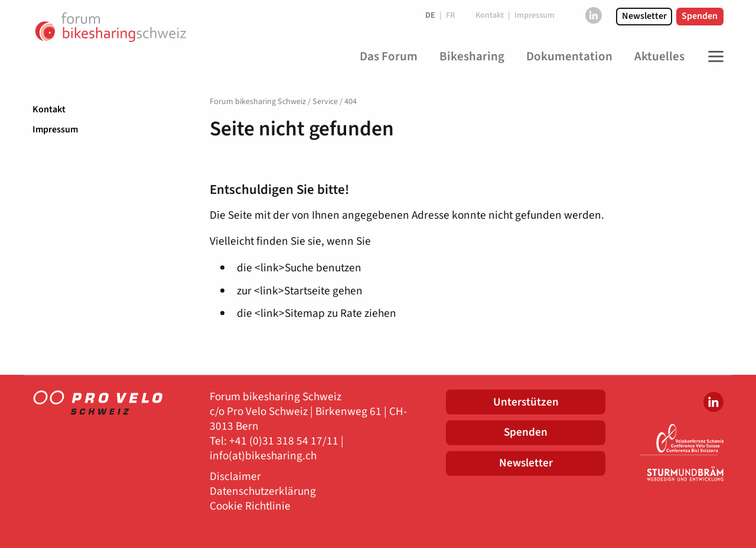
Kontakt (49, 109)
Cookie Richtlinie (250, 506)
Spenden (700, 16)
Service (325, 102)
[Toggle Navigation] (713, 57)
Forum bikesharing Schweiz (258, 102)
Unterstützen (526, 402)
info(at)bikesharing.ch (263, 456)
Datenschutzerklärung (263, 492)
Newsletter (644, 16)
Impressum (55, 129)
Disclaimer (235, 477)
